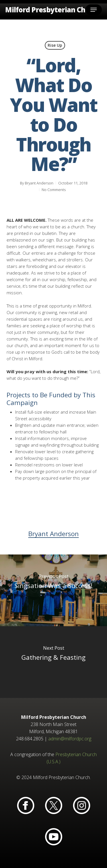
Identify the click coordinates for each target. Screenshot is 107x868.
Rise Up (55, 45)
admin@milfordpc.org (70, 739)
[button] (94, 10)
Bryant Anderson (39, 183)
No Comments (54, 190)
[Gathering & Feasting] (53, 662)
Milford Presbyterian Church (53, 10)
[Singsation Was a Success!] (53, 590)
